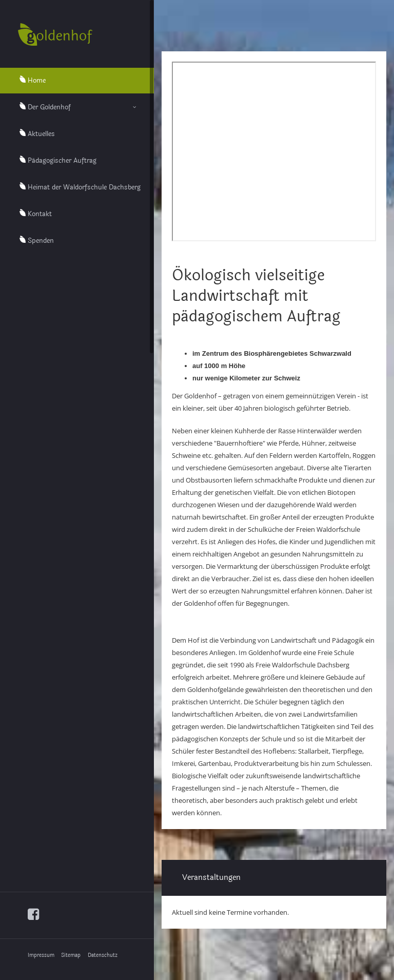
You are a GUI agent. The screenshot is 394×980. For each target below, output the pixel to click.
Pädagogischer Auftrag (62, 161)
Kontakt (40, 214)
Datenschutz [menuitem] (103, 955)
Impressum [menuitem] (41, 955)
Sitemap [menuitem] (71, 955)
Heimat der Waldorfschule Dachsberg (84, 187)
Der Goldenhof (49, 107)
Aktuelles (41, 134)
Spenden (41, 241)
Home (37, 81)
